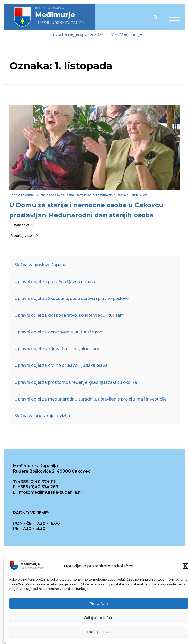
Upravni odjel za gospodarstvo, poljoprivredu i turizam (69, 315)
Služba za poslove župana (55, 195)
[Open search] (156, 17)
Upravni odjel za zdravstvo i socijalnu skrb (107, 195)
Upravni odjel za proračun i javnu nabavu (55, 282)
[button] (185, 566)
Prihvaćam (99, 603)
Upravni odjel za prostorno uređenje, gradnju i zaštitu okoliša (76, 382)
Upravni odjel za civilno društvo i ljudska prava (61, 365)
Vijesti (144, 195)
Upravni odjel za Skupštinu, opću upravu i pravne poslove (72, 298)
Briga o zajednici (22, 195)
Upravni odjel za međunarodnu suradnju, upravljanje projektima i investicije (91, 399)
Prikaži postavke (98, 632)
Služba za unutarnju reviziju (42, 416)
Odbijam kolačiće (99, 618)
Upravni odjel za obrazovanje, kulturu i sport (59, 332)
